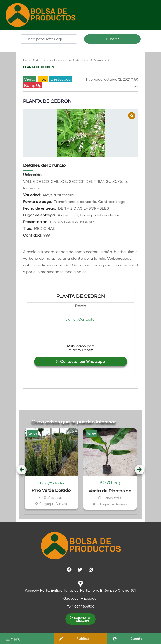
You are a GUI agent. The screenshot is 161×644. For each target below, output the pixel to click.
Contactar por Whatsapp (80, 361)
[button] (80, 619)
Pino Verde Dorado (51, 490)
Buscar (112, 39)
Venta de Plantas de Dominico (110, 491)
